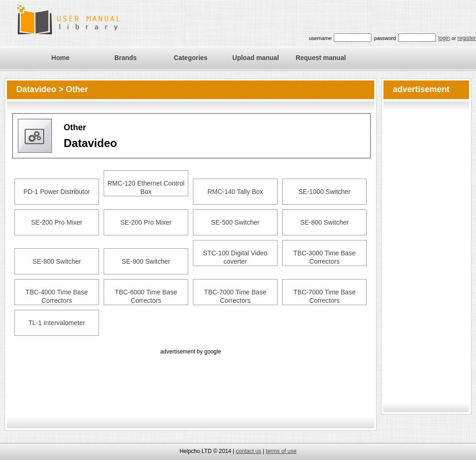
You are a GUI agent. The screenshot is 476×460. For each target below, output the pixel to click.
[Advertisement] (191, 378)
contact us (248, 451)
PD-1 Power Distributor (56, 192)
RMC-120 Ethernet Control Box (146, 187)
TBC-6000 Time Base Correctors (146, 296)
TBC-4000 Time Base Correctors (57, 296)
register (467, 38)
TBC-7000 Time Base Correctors (235, 296)
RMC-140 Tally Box (235, 192)
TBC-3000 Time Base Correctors (324, 257)
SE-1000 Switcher (324, 192)
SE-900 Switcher (146, 261)
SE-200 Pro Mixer (57, 222)
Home (61, 58)
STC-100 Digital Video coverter (235, 257)
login (444, 38)
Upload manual (256, 58)
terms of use (281, 451)
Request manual (321, 58)
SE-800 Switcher (324, 222)
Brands (126, 58)
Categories (191, 58)
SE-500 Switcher (235, 222)
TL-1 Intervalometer (57, 323)
